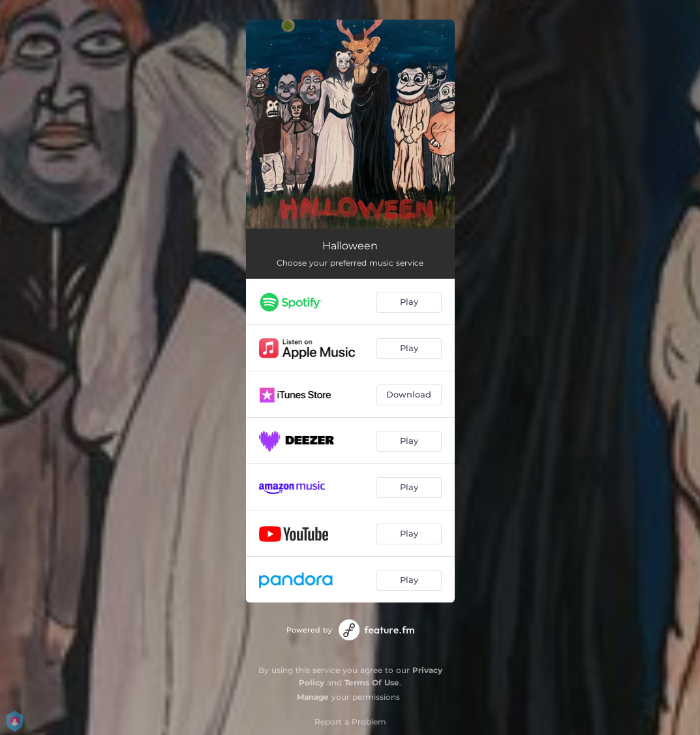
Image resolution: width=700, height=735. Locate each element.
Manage (313, 697)
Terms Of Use (372, 682)
